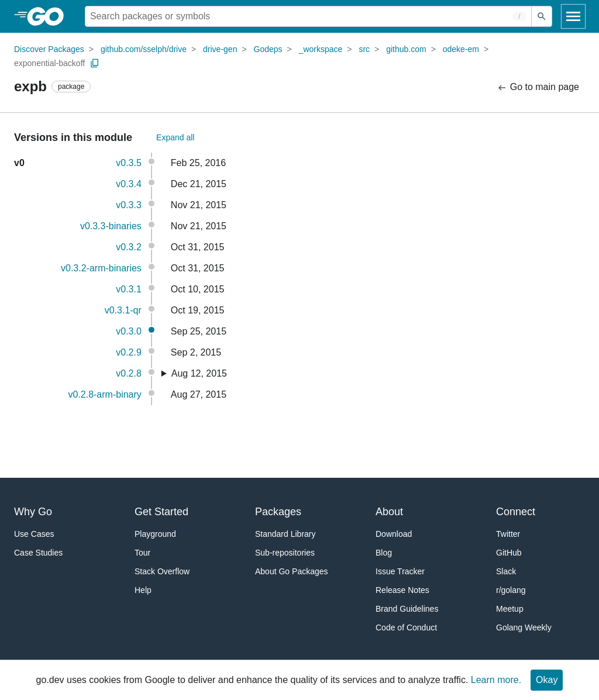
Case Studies (38, 553)
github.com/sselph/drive (144, 49)
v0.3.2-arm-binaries (101, 268)
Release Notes (402, 590)
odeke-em (461, 49)
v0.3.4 (129, 184)
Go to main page (538, 87)
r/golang (511, 590)
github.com (406, 49)
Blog (384, 553)
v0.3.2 (129, 247)
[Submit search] (542, 16)
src (364, 49)
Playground (155, 534)
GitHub (509, 553)
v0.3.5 (129, 163)
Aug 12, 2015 (199, 373)
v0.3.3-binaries (111, 226)
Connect (516, 512)
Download (394, 534)
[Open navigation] (573, 16)
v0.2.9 (129, 352)
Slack (506, 571)
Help (143, 590)
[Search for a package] (308, 16)
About (389, 512)
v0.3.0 (129, 331)
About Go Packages (292, 571)
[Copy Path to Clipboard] (95, 63)
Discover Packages (49, 49)
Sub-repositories (285, 553)
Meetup (510, 609)
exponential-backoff (49, 63)
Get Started (161, 512)
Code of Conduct (406, 627)
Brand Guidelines (407, 609)
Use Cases (34, 534)
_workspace (321, 49)
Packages (278, 512)
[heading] (49, 16)
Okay (547, 680)
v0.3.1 (129, 289)
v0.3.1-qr (123, 310)
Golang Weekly (524, 627)
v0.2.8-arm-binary (104, 394)
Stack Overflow (162, 571)
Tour (142, 553)
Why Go (33, 512)
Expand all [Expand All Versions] (175, 137)
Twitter (508, 534)
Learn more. (496, 680)
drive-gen (220, 49)
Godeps (268, 49)
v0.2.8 (129, 373)
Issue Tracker (400, 571)
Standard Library (285, 534)
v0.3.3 (129, 205)
